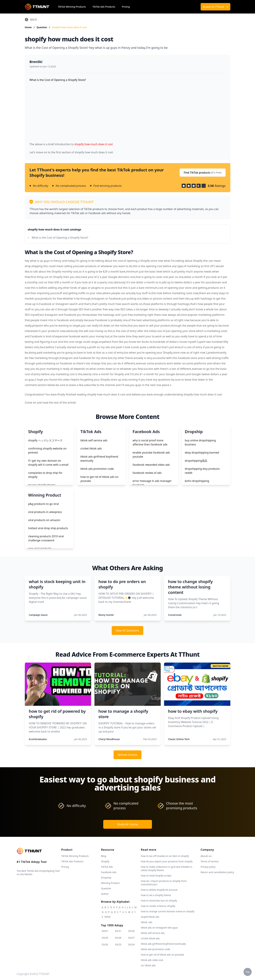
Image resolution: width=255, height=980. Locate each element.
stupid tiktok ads (150, 917)
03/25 (118, 944)
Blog (104, 856)
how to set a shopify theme (156, 895)
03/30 (131, 931)
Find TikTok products (203, 173)
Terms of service (210, 861)
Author (105, 894)
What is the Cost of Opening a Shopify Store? (60, 238)
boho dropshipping (197, 481)
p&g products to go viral (44, 504)
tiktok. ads (147, 922)
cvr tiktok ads (148, 965)
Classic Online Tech (179, 739)
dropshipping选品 (196, 461)
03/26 (105, 944)
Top (248, 972)
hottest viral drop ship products (48, 528)
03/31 (118, 931)
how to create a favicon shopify (158, 906)
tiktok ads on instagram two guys (159, 928)
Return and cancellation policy (217, 872)
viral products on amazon (44, 520)
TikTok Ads (107, 867)
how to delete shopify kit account (159, 890)
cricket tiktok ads (91, 448)
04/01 (105, 931)
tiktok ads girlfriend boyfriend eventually (163, 944)
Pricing (126, 7)
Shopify (105, 861)
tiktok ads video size (152, 960)
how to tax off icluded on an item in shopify (165, 856)
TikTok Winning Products (72, 7)
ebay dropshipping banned (202, 453)
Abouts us (206, 856)
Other (108, 917)
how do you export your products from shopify (167, 861)
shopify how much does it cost (69, 27)
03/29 (105, 938)
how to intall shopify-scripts (156, 876)
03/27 (131, 938)
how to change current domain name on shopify (168, 911)
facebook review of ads (147, 473)
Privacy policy (208, 867)
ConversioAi (175, 615)
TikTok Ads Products (104, 7)
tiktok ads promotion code (97, 469)
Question (42, 27)
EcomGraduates (38, 739)
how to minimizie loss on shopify (159, 901)
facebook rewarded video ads (151, 465)
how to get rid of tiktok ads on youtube (162, 955)
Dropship (106, 878)
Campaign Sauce (38, 615)
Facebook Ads (109, 872)
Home (28, 27)
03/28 (118, 938)
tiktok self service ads (94, 440)
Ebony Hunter (106, 615)
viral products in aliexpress (45, 512)
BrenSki (36, 62)
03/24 (131, 944)
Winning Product (110, 883)
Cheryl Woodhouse (109, 739)
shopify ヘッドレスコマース (45, 440)
